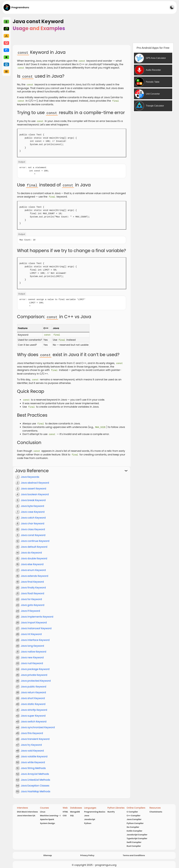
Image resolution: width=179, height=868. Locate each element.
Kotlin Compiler (134, 828)
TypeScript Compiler (137, 836)
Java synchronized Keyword (38, 724)
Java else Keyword (32, 561)
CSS (65, 813)
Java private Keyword (34, 672)
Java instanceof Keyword (36, 625)
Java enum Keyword (33, 567)
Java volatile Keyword (34, 754)
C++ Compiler (133, 813)
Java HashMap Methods (36, 789)
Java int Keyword (31, 631)
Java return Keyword (33, 690)
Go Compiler (133, 824)
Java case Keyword (33, 509)
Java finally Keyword (33, 585)
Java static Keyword (33, 701)
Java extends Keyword (35, 573)
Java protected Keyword (36, 678)
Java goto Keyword (33, 602)
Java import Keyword (34, 620)
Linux (43, 809)
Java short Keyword (33, 695)
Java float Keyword (33, 591)
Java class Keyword (33, 526)
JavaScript (90, 817)
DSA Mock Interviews (27, 809)
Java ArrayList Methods (35, 771)
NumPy (111, 809)
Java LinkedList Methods (36, 777)
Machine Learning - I (50, 813)
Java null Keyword (32, 660)
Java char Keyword (33, 521)
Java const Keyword (33, 532)
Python (88, 820)
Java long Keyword (32, 643)
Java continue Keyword (35, 538)
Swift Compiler (134, 839)
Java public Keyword (34, 684)
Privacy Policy (87, 852)
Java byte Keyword (33, 503)
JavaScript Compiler (137, 832)
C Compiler (132, 809)
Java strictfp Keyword (34, 707)
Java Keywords (30, 474)
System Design (47, 820)
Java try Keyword (31, 742)
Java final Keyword (32, 579)
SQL (72, 813)
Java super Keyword (33, 713)
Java (87, 813)
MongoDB (75, 809)
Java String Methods (33, 765)
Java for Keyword (31, 596)
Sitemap (48, 852)
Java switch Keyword (34, 719)
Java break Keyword (33, 497)
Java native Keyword (34, 649)
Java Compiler (134, 817)
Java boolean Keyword (35, 492)
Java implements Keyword (37, 614)
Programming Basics (95, 809)
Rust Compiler (134, 843)
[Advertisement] (98, 7)
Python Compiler (135, 820)
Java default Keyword (34, 544)
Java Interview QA (26, 813)
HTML (65, 809)
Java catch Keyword (33, 515)
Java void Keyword (32, 748)
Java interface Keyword (35, 637)
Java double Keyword (34, 556)
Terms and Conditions (134, 852)
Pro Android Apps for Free (153, 48)
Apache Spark (47, 817)
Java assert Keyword (34, 486)
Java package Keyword (35, 666)
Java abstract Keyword (35, 480)
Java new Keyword (32, 655)
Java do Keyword (31, 550)
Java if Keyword (30, 608)
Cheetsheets (156, 809)
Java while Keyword (33, 759)
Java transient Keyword (35, 736)
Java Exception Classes (35, 783)
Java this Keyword (32, 730)
